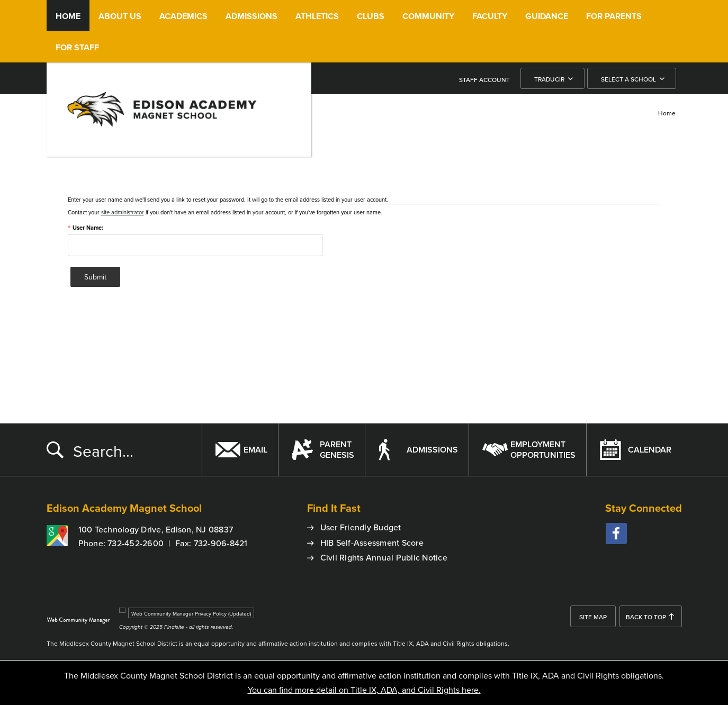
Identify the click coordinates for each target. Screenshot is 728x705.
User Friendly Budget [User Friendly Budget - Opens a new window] (361, 527)
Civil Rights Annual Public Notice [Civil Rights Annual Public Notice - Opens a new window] (384, 557)
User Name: (86, 228)
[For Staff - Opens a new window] (77, 47)
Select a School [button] (628, 79)
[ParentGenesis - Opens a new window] (321, 450)
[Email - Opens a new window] (240, 450)
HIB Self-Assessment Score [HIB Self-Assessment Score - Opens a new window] (372, 543)
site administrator (123, 212)
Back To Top (646, 617)
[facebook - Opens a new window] (616, 534)
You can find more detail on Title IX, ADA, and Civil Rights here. (364, 690)
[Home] (68, 16)
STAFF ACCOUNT (484, 80)
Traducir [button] (549, 79)
